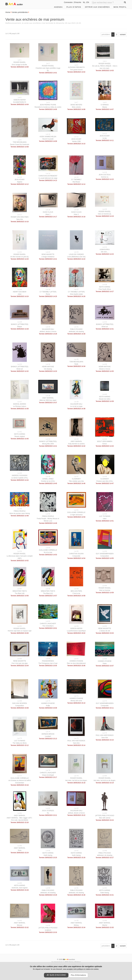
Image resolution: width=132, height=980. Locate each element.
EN (88, 2)
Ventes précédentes (20, 12)
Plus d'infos (74, 7)
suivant (123, 34)
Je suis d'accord (56, 975)
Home (8, 12)
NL (84, 2)
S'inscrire (78, 2)
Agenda (58, 7)
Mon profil (120, 7)
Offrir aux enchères (97, 7)
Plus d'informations (78, 975)
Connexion (68, 2)
